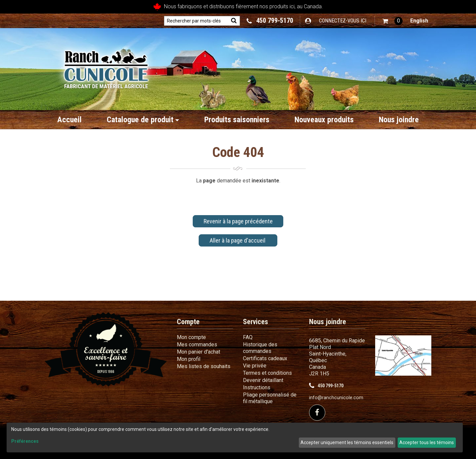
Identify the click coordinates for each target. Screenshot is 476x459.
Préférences (25, 441)
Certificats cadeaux (265, 358)
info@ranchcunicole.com (336, 398)
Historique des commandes (260, 348)
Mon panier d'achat (198, 352)
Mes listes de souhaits (204, 366)
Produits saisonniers (237, 120)
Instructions (257, 387)
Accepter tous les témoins (427, 442)
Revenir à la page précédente (238, 221)
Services (256, 322)
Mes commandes (197, 344)
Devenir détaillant (263, 380)
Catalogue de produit (143, 120)
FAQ (248, 337)
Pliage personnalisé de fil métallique (270, 398)
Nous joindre (399, 120)
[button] (393, 21)
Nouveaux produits (324, 120)
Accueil (69, 120)
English (419, 21)
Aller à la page (238, 240)
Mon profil (189, 359)
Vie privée (255, 366)
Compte (188, 322)
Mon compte (191, 337)
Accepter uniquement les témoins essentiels (347, 442)
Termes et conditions (267, 373)
